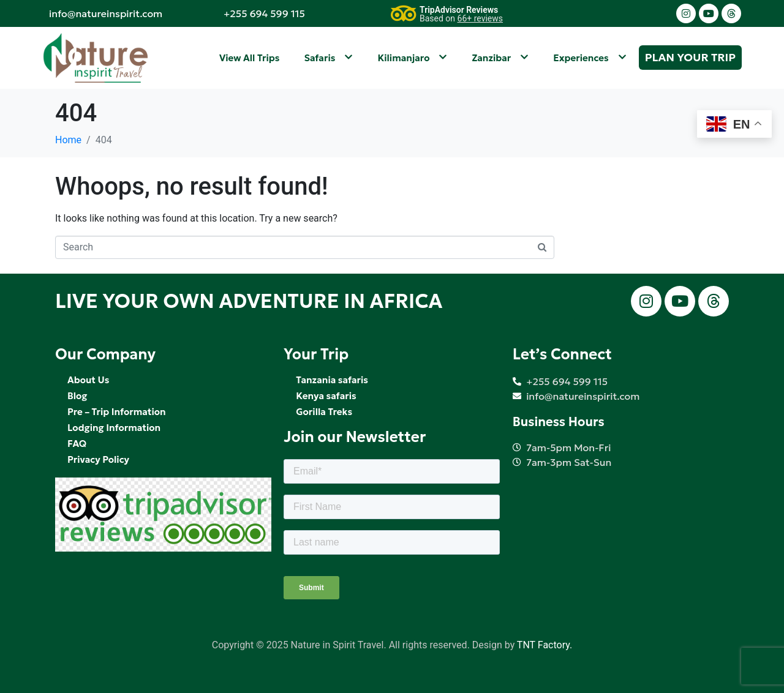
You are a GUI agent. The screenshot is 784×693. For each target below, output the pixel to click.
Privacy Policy (98, 459)
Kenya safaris (326, 396)
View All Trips (249, 58)
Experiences (590, 58)
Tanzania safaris (332, 380)
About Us (88, 380)
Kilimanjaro (412, 58)
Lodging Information (114, 428)
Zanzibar (500, 58)
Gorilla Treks (324, 412)
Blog (77, 396)
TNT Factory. (545, 645)
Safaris (328, 58)
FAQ (77, 444)
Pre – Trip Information (117, 412)
